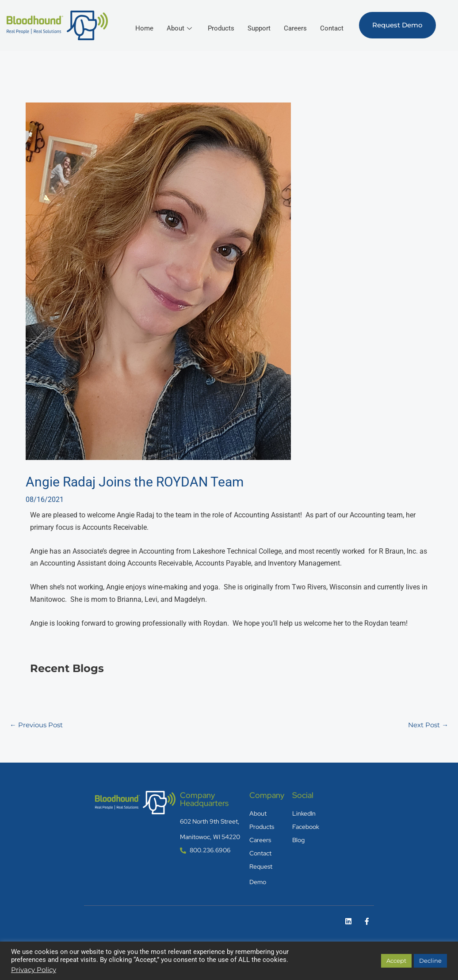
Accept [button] (396, 961)
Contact (331, 35)
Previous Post (38, 723)
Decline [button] (430, 961)
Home (176, 22)
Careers (332, 22)
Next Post (426, 723)
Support (294, 22)
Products (255, 22)
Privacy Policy (34, 970)
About (212, 22)
